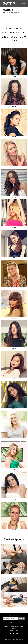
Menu (23, 4)
